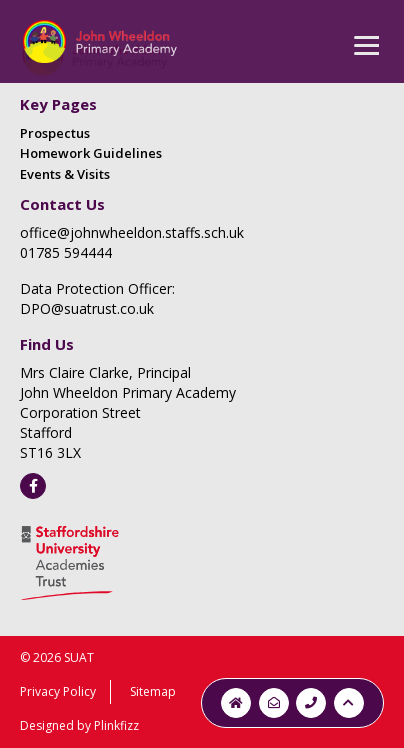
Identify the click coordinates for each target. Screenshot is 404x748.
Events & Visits (65, 174)
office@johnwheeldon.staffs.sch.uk (132, 232)
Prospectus (55, 133)
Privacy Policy (58, 691)
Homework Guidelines (91, 153)
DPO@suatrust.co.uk (87, 308)
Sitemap (153, 691)
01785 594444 (66, 252)
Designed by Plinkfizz (79, 725)
